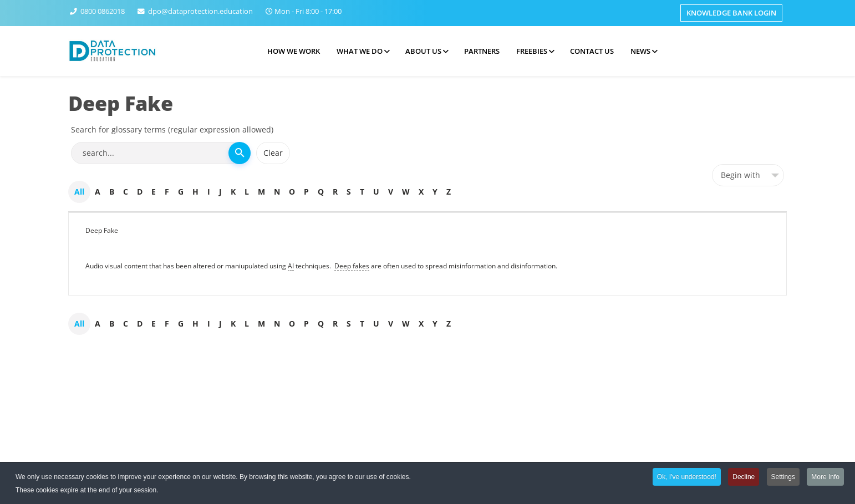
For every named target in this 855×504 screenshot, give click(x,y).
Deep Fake (102, 230)
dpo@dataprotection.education (200, 11)
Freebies (532, 51)
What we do (360, 51)
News (640, 51)
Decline (744, 478)
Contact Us (592, 51)
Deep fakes (352, 266)
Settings (783, 478)
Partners (482, 51)
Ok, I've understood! (687, 478)
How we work (294, 51)
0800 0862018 (103, 11)
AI (291, 266)
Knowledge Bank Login (731, 13)
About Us (423, 51)
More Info (825, 478)
